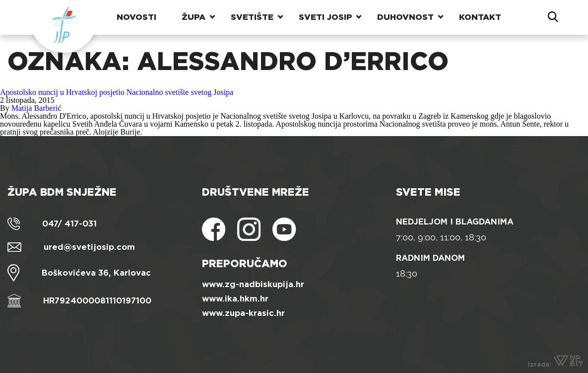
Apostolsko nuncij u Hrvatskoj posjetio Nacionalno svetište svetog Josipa (117, 92)
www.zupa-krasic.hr (243, 313)
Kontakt (480, 17)
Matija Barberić (36, 108)
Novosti (136, 17)
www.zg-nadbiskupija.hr (253, 284)
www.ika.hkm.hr (235, 299)
